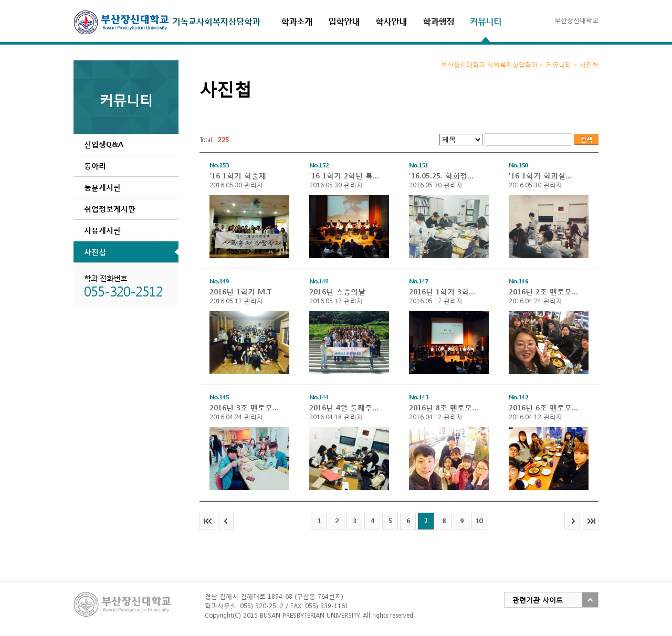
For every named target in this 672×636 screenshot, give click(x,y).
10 (479, 521)
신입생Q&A (104, 144)
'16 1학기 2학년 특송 (344, 176)
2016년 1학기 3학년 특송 (444, 291)
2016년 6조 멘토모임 (544, 407)
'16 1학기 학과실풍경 (544, 176)
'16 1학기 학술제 (238, 176)
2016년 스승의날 (337, 291)
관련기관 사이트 (538, 600)
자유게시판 (102, 230)
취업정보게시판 (110, 209)
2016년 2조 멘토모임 (544, 291)
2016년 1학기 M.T (240, 291)
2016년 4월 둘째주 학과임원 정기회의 (344, 407)
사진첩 (95, 252)
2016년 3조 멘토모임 (245, 407)
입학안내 (344, 21)
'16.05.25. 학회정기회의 (444, 176)
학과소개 (297, 21)
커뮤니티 (486, 21)
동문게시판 (102, 187)
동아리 (95, 166)
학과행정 (438, 21)
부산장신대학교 (576, 20)
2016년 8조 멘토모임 (444, 407)
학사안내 (391, 21)
